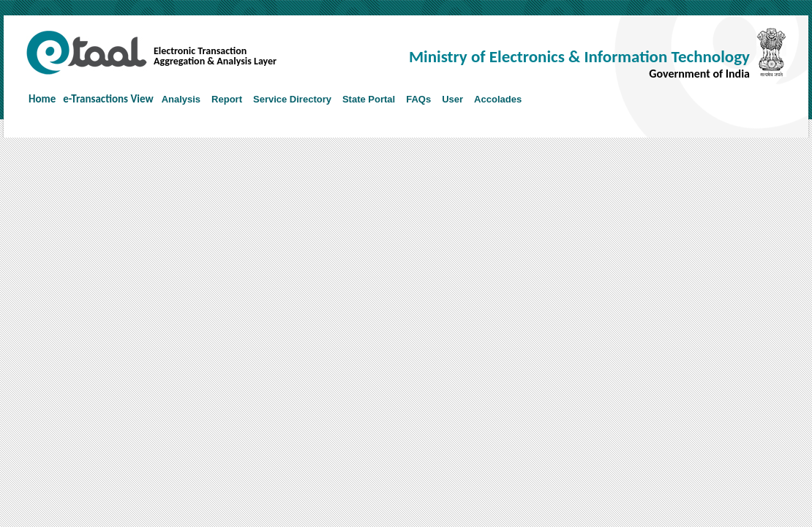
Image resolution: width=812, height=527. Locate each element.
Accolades (498, 99)
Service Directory (292, 99)
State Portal (369, 99)
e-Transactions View (108, 99)
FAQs (418, 99)
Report (227, 99)
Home (42, 99)
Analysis (181, 99)
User (452, 99)
